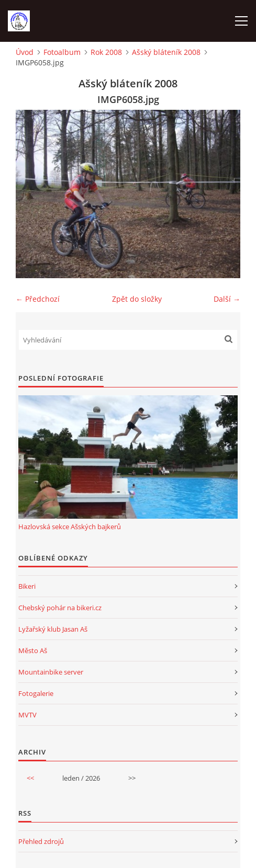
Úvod (25, 52)
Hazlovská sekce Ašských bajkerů (70, 527)
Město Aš (33, 650)
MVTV (27, 715)
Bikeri (27, 586)
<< (30, 778)
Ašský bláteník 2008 (166, 52)
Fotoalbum (62, 52)
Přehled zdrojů (41, 841)
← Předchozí (38, 299)
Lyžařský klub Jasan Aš (53, 629)
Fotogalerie (36, 693)
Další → (227, 299)
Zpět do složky (137, 299)
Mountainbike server (51, 672)
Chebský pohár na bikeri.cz (60, 608)
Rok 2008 (106, 52)
